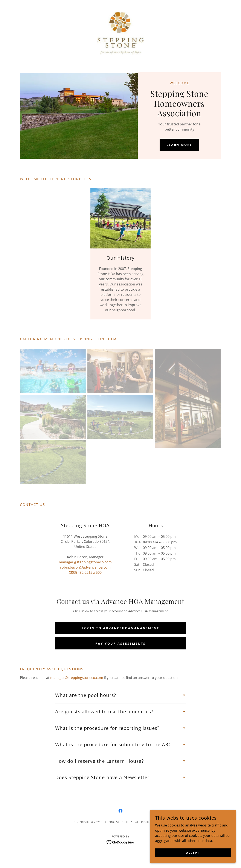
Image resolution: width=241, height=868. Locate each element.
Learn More (179, 145)
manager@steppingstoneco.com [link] (85, 562)
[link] (121, 33)
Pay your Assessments (120, 644)
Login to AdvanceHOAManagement (120, 628)
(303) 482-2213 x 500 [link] (85, 572)
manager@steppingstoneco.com (77, 678)
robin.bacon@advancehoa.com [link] (85, 567)
